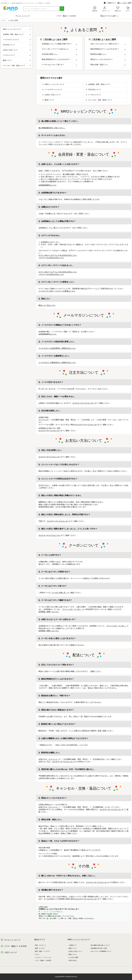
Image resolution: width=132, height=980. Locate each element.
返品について (73, 954)
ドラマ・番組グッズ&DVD (43, 960)
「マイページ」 (53, 759)
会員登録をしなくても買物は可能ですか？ (59, 44)
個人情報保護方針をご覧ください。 (52, 128)
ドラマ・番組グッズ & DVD (15, 946)
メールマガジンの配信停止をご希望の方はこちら (57, 362)
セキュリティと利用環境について (101, 951)
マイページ (43, 420)
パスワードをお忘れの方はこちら (51, 258)
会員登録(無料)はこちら (48, 185)
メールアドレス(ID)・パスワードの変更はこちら (57, 291)
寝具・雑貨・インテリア (43, 951)
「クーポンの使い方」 (59, 593)
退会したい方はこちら (47, 305)
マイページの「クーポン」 (72, 609)
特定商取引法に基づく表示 (99, 948)
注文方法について (95, 89)
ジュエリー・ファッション (43, 957)
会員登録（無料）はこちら (49, 612)
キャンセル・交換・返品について (100, 100)
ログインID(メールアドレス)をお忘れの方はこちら (58, 255)
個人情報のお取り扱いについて (100, 945)
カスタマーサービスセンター (83, 403)
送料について (73, 948)
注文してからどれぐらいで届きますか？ (108, 44)
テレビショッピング (23, 16)
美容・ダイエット (40, 945)
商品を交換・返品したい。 (108, 65)
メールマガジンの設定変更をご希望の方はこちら (57, 348)
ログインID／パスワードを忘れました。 (59, 49)
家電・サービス (40, 948)
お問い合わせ (73, 960)
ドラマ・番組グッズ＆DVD (66, 16)
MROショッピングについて (55, 84)
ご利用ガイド (110, 3)
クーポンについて (95, 95)
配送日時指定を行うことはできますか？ (59, 59)
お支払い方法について (53, 95)
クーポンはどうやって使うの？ (59, 65)
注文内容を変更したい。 (59, 54)
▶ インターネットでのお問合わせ (51, 912)
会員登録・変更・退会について (99, 84)
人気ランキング (11, 952)
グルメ (37, 954)
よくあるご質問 (124, 3)
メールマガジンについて (54, 89)
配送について (50, 100)
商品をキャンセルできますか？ (108, 59)
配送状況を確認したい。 (108, 54)
